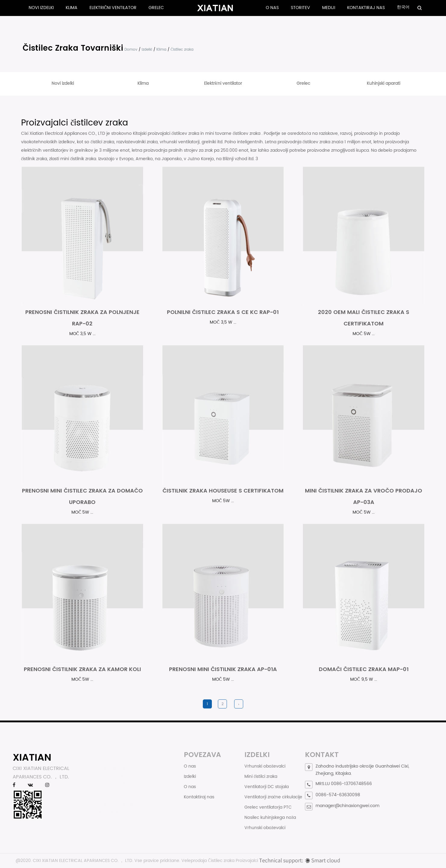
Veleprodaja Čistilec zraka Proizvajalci (220, 861)
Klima (72, 8)
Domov (131, 50)
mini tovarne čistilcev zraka (233, 133)
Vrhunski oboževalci (265, 766)
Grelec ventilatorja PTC (268, 807)
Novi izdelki (41, 8)
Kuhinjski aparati (383, 83)
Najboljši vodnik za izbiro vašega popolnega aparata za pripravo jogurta (131, 836)
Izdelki (147, 50)
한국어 (403, 7)
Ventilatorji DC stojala (267, 787)
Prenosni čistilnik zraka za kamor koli (82, 669)
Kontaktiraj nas (366, 8)
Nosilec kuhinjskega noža (270, 817)
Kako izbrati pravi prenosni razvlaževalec (125, 769)
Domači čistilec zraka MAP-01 (364, 669)
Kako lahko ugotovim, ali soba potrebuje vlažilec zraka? (129, 805)
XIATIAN (32, 757)
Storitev (300, 8)
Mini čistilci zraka (261, 776)
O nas (272, 8)
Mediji (329, 8)
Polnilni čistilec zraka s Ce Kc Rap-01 (223, 312)
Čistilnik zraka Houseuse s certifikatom (223, 491)
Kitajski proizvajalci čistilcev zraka (167, 133)
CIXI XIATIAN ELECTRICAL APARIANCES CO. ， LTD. (83, 861)
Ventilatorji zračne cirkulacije (273, 797)
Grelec (156, 8)
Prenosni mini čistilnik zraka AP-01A (223, 669)
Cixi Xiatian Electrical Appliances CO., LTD (64, 133)
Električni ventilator (113, 8)
